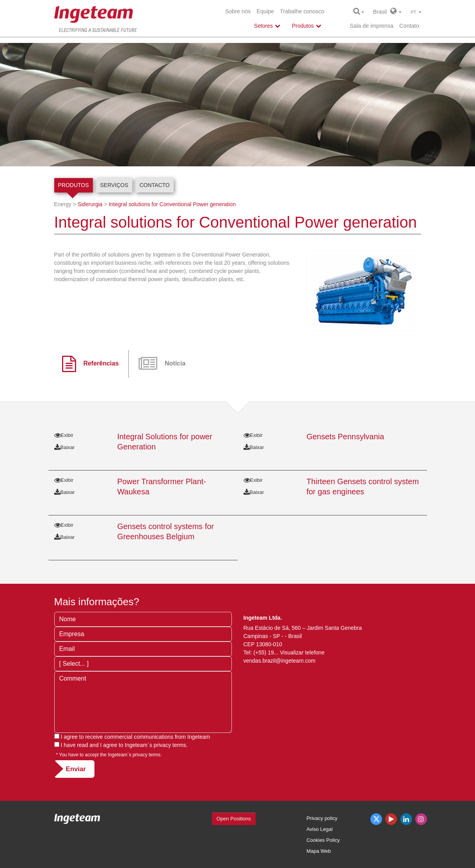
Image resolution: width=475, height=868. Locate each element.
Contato (409, 26)
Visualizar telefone (302, 652)
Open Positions (234, 819)
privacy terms (170, 745)
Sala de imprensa (372, 26)
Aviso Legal (319, 829)
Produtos (74, 185)
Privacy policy (322, 818)
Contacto (154, 185)
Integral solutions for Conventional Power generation (172, 204)
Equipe (265, 11)
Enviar (76, 769)
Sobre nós (238, 11)
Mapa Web (319, 851)
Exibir (64, 435)
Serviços (114, 185)
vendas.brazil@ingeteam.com (280, 661)
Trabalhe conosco (302, 11)
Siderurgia (90, 204)
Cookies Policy (323, 840)
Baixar (65, 447)
